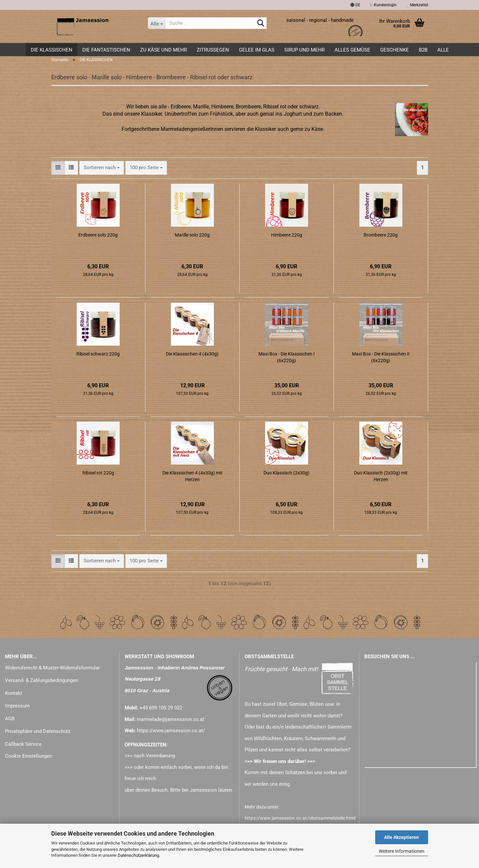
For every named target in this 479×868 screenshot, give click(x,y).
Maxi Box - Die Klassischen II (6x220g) (381, 357)
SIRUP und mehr (304, 50)
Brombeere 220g (381, 235)
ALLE (443, 50)
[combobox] (102, 168)
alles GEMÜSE (352, 50)
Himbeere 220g (287, 235)
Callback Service (23, 744)
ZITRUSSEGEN (213, 50)
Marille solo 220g (192, 235)
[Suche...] (156, 23)
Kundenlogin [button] (383, 5)
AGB (10, 719)
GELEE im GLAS (257, 50)
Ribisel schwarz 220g (98, 354)
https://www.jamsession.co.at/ (171, 731)
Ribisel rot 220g (98, 473)
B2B (423, 50)
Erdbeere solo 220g (98, 235)
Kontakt (14, 693)
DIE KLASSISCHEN (52, 50)
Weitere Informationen (402, 851)
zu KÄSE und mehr (163, 50)
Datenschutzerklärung (138, 855)
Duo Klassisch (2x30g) (286, 473)
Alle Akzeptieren (401, 837)
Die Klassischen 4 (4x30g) (192, 354)
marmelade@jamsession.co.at (171, 719)
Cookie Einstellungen (28, 756)
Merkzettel (417, 5)
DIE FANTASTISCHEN (106, 50)
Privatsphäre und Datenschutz (38, 731)
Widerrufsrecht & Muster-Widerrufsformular (52, 668)
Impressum (17, 706)
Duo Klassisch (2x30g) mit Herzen (381, 476)
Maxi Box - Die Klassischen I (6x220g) (287, 357)
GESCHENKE (395, 50)
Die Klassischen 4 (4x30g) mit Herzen (192, 476)
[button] (355, 5)
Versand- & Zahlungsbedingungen (41, 680)
